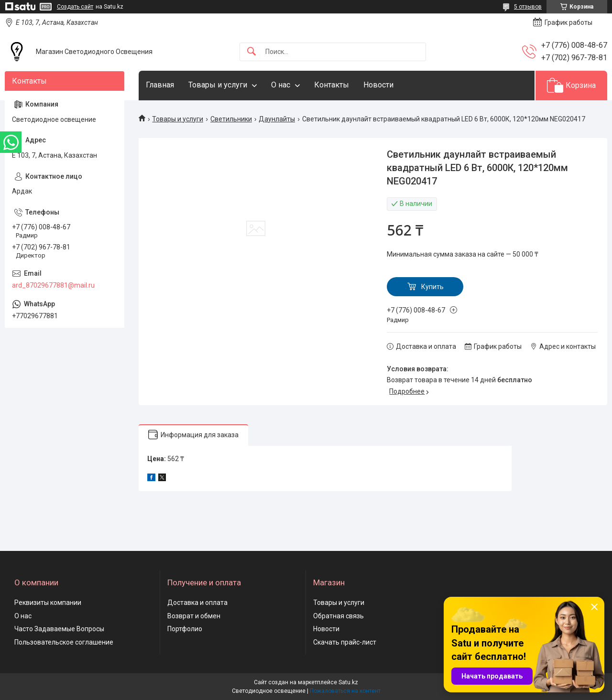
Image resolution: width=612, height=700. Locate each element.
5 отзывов (528, 7)
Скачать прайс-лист (345, 642)
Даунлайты (277, 119)
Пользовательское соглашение (64, 642)
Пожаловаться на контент (345, 691)
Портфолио (185, 629)
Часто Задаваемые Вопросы (59, 629)
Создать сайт (75, 7)
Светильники (231, 119)
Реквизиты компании (48, 603)
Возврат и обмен (194, 616)
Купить (432, 287)
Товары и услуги (218, 85)
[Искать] (251, 52)
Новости (378, 85)
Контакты (332, 85)
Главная (160, 85)
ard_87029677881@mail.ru (53, 285)
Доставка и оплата (197, 603)
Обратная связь (339, 616)
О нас (281, 85)
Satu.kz (348, 682)
